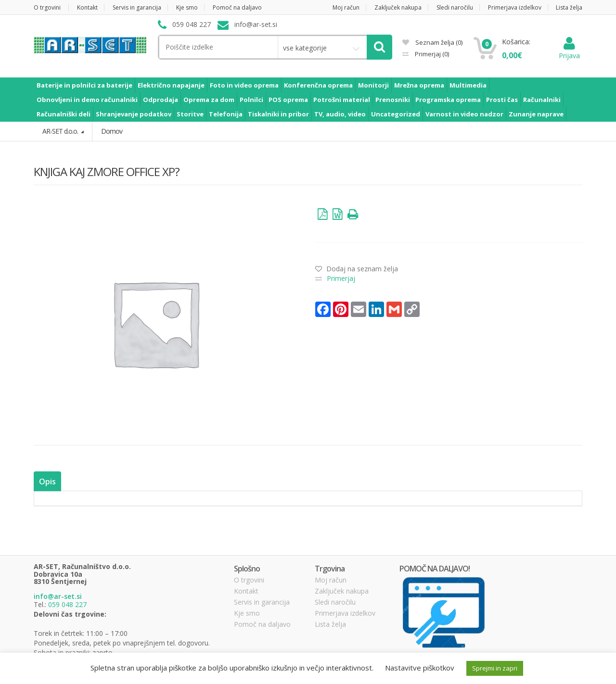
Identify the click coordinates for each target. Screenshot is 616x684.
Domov (112, 131)
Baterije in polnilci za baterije (84, 85)
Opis (47, 481)
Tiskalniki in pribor (278, 114)
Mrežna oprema (419, 85)
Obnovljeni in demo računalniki (87, 100)
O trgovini (47, 7)
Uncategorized (396, 114)
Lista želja (569, 7)
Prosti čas (502, 100)
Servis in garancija (137, 7)
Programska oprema (448, 100)
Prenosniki (393, 100)
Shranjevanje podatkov (134, 114)
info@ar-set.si (58, 596)
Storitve (190, 114)
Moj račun (346, 7)
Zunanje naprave (536, 114)
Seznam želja (432, 42)
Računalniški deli (64, 114)
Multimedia (468, 85)
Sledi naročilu (455, 7)
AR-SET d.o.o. (61, 131)
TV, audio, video (340, 114)
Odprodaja (160, 100)
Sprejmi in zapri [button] (495, 668)
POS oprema (288, 100)
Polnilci (251, 100)
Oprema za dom (209, 100)
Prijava (569, 51)
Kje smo (187, 7)
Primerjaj (431, 54)
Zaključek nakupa (398, 7)
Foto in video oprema (244, 85)
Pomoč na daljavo (237, 7)
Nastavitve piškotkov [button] (420, 668)
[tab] (47, 481)
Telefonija (226, 114)
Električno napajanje (171, 85)
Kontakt (87, 7)
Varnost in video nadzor (464, 114)
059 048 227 (67, 604)
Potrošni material (342, 100)
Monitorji (373, 85)
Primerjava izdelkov (515, 7)
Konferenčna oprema (318, 85)
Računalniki (542, 100)
